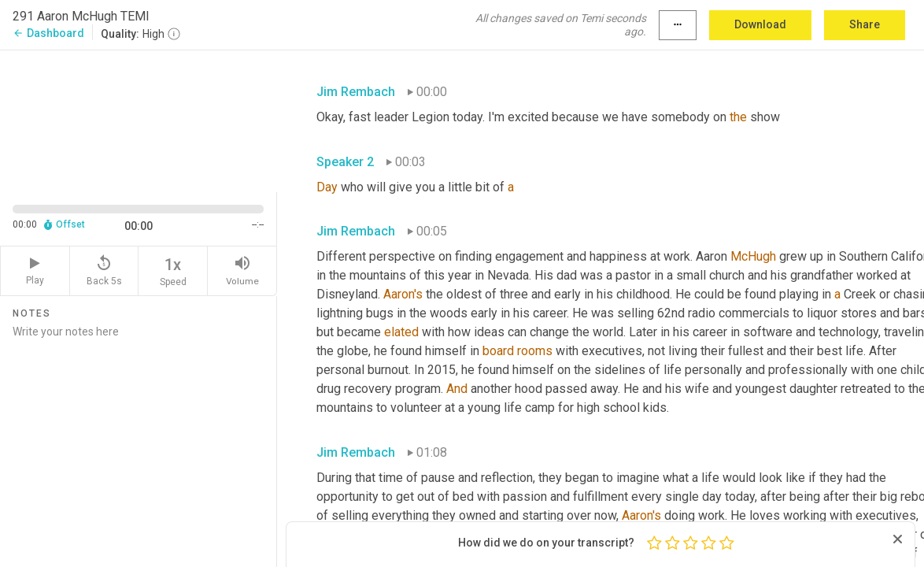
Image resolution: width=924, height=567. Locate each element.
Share (865, 24)
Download (760, 24)
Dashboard (48, 33)
